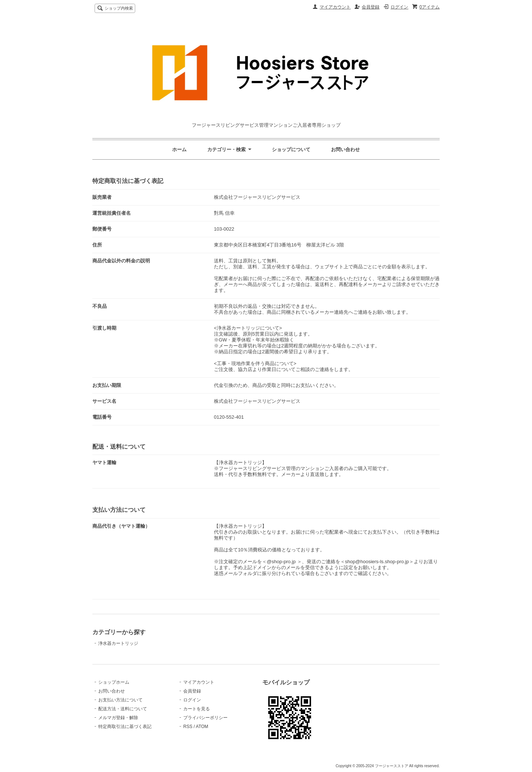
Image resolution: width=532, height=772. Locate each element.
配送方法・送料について (123, 709)
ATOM (202, 727)
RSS (188, 727)
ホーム (179, 149)
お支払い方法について (120, 700)
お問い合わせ (345, 149)
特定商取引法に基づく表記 (125, 727)
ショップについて (291, 149)
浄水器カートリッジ (118, 643)
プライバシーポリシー (205, 718)
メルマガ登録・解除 (118, 718)
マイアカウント (335, 7)
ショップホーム (114, 682)
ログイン (399, 7)
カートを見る (197, 709)
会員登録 (371, 7)
